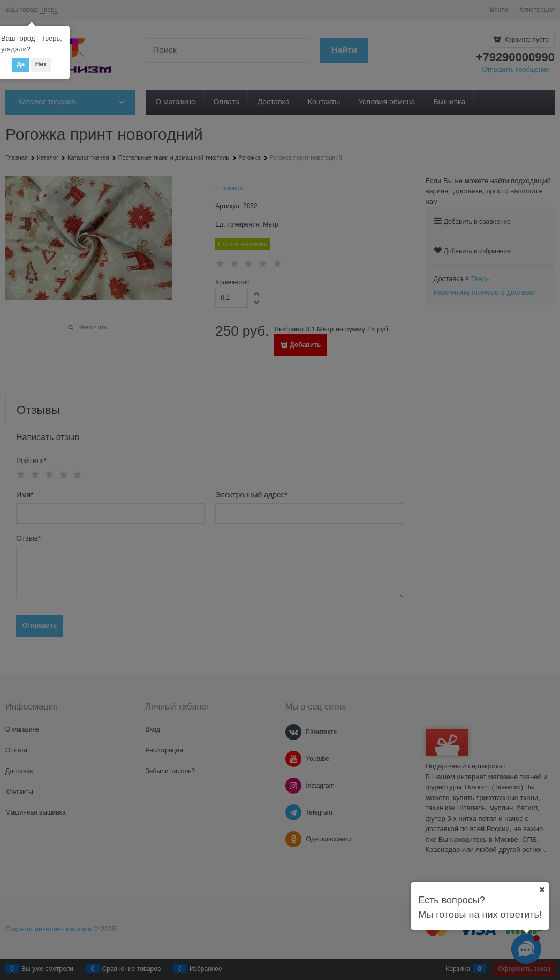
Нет (41, 64)
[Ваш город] (542, 889)
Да (21, 64)
